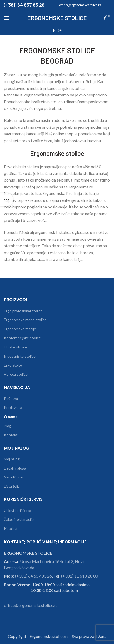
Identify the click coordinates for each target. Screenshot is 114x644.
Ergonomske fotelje (20, 329)
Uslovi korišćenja (18, 510)
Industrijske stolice (20, 356)
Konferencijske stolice (22, 338)
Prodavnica (13, 407)
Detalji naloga (15, 468)
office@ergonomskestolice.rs (31, 605)
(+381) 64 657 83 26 (33, 576)
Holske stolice (16, 347)
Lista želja (12, 486)
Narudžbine (13, 477)
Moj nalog (12, 459)
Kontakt (11, 435)
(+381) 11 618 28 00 (80, 576)
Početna (11, 398)
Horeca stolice (16, 374)
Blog (8, 426)
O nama (11, 417)
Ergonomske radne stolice (25, 320)
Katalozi (11, 529)
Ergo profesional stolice (23, 311)
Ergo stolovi (14, 365)
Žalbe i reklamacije (19, 519)
